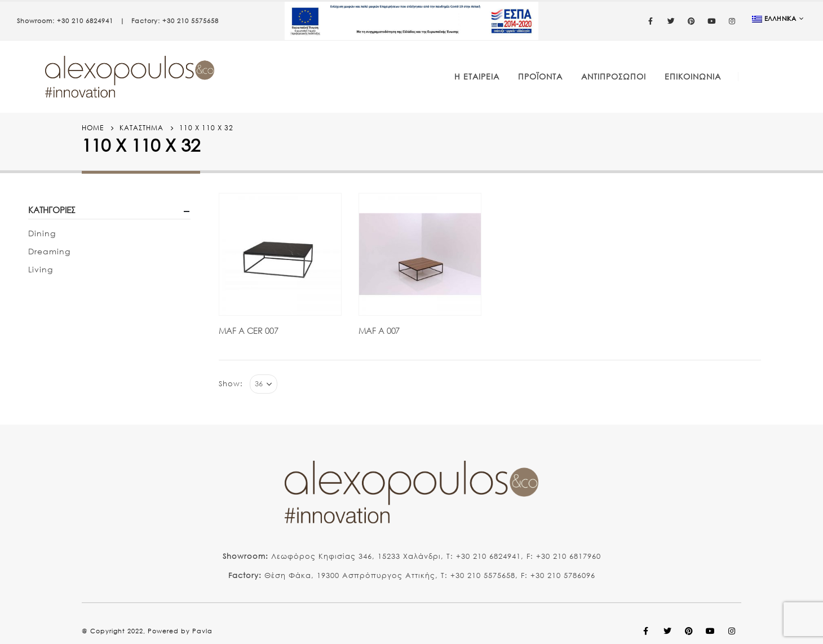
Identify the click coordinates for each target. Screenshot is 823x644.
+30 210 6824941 (85, 21)
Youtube (710, 631)
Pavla (202, 631)
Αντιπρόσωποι (614, 76)
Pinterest (689, 631)
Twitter (667, 631)
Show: (231, 384)
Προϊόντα (540, 76)
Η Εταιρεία (477, 76)
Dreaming (49, 251)
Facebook (646, 631)
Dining (42, 233)
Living (41, 269)
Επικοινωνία (693, 76)
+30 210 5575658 (191, 21)
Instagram (732, 631)
